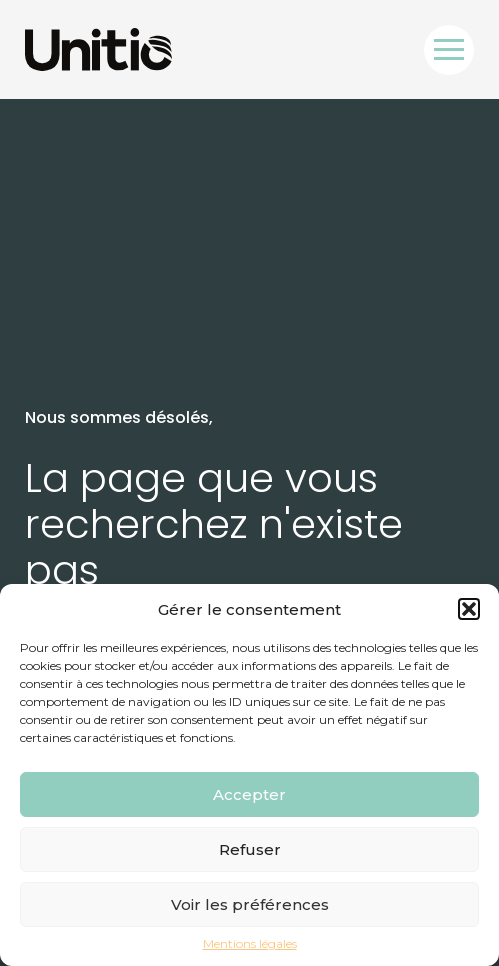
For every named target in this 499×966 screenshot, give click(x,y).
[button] (469, 609)
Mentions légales (250, 944)
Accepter (249, 794)
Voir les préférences (250, 904)
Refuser (250, 849)
